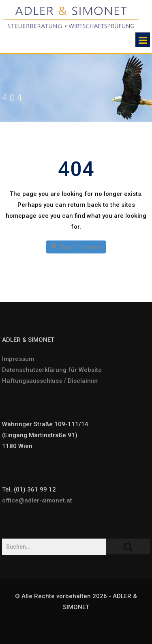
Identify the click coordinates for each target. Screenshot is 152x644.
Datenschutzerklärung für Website (52, 370)
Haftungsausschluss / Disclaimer (50, 381)
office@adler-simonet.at (37, 500)
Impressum (18, 359)
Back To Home (76, 247)
